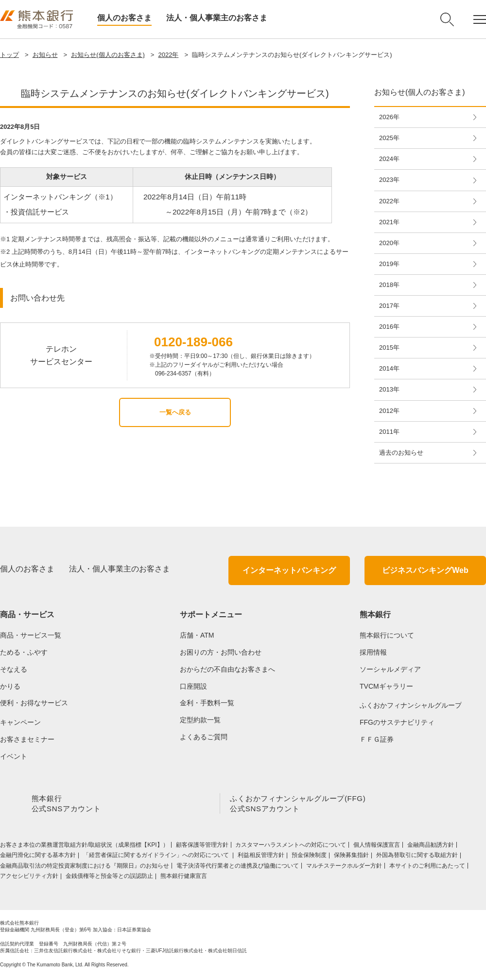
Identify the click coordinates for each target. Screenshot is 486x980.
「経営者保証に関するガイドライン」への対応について (157, 857)
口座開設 (193, 686)
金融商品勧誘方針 (431, 847)
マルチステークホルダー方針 (344, 868)
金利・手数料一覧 (207, 703)
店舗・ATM (197, 635)
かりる (10, 686)
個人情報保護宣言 (377, 847)
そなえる (14, 669)
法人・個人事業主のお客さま (217, 18)
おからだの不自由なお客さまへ (227, 669)
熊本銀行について (387, 635)
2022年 (168, 55)
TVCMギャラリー (386, 686)
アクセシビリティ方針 (29, 878)
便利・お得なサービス (34, 703)
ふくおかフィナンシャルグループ (411, 705)
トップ (9, 55)
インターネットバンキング (289, 570)
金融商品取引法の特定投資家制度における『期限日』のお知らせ (85, 868)
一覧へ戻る (175, 412)
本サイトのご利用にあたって (427, 868)
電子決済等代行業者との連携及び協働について (238, 868)
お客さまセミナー (27, 739)
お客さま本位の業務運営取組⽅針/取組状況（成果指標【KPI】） (84, 847)
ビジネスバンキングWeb (425, 570)
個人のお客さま (124, 18)
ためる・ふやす (24, 652)
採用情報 (373, 652)
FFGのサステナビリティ (397, 722)
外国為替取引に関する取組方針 (417, 857)
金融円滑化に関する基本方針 (38, 857)
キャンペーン (20, 722)
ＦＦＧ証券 (377, 739)
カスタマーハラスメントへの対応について (291, 847)
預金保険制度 (309, 857)
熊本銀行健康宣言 (184, 878)
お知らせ (45, 55)
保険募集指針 (351, 857)
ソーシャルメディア (390, 669)
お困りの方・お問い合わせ (221, 652)
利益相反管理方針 (261, 857)
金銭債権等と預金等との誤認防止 (109, 878)
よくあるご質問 (204, 737)
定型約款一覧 (200, 720)
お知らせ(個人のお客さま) (108, 55)
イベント (14, 756)
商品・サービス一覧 (31, 635)
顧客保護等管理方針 (202, 847)
